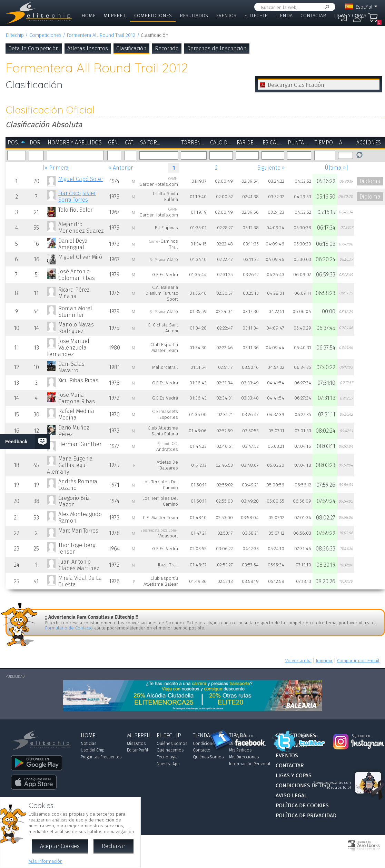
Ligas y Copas (350, 16)
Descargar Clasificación (296, 85)
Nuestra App (168, 764)
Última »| (337, 168)
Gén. (113, 143)
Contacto (202, 750)
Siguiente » (271, 168)
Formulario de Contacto (69, 628)
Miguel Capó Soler (81, 179)
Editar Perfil (137, 750)
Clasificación (131, 48)
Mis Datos (136, 744)
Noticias (88, 744)
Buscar (326, 7)
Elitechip (256, 16)
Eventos (226, 16)
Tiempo (324, 143)
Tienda (284, 16)
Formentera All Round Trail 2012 (101, 35)
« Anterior (121, 168)
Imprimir (324, 661)
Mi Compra (373, 21)
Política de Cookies (302, 805)
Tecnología (167, 757)
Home (88, 16)
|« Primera (55, 168)
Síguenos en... (245, 736)
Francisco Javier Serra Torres (77, 196)
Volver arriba (298, 661)
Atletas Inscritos (88, 48)
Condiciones (205, 744)
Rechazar (113, 846)
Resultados (194, 16)
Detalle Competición (34, 48)
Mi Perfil (115, 16)
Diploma (370, 181)
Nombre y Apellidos (75, 143)
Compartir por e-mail (358, 661)
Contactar (313, 16)
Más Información (46, 861)
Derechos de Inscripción (217, 48)
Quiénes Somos (172, 744)
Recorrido (167, 48)
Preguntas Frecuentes (101, 757)
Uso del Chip (93, 750)
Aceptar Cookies (60, 846)
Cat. (129, 143)
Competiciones (153, 16)
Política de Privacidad (306, 815)
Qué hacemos (170, 750)
